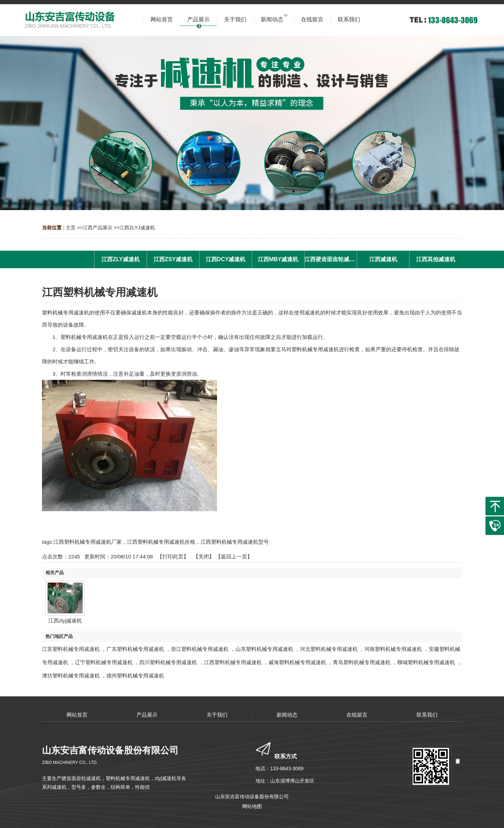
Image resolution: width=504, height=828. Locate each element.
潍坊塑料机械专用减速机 (71, 676)
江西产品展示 (98, 228)
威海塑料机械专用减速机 (297, 662)
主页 (71, 228)
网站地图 (252, 806)
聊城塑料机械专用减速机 (426, 662)
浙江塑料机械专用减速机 (200, 649)
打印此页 (173, 556)
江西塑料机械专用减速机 (233, 662)
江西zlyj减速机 (65, 621)
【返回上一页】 (234, 556)
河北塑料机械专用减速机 (329, 649)
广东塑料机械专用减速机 (135, 649)
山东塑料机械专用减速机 (264, 649)
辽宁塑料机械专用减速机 (104, 662)
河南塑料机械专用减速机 (393, 649)
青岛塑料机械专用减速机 (362, 662)
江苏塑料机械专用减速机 (71, 649)
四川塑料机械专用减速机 (168, 662)
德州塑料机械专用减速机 (135, 676)
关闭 (204, 556)
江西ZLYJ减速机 (137, 228)
